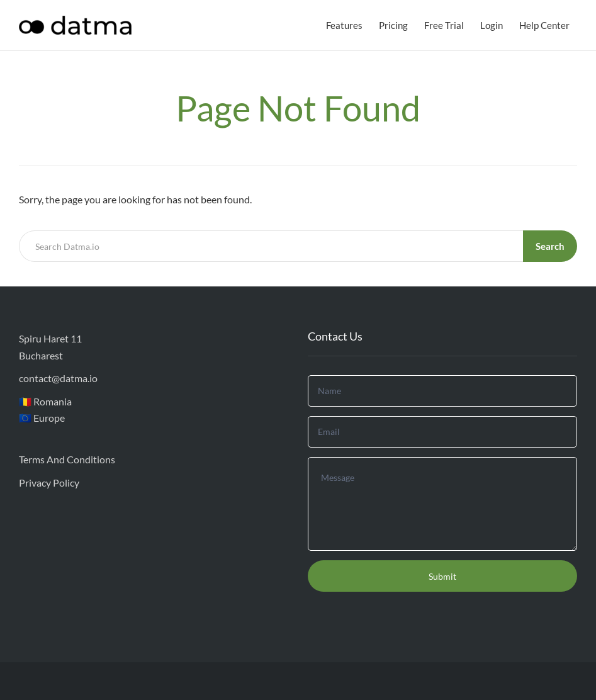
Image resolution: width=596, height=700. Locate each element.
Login (492, 25)
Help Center (544, 25)
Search (550, 246)
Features (344, 25)
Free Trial (444, 25)
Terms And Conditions (67, 459)
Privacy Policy (49, 483)
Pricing (393, 25)
